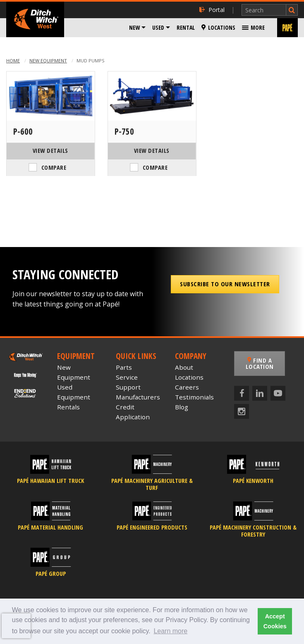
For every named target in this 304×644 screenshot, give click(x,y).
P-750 (124, 131)
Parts (124, 367)
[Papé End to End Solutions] (26, 393)
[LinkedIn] (260, 393)
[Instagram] (242, 411)
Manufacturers (138, 397)
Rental (186, 27)
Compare (54, 168)
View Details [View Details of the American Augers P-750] (152, 151)
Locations (218, 27)
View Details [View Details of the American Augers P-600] (50, 151)
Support (128, 387)
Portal (212, 10)
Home (13, 61)
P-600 (23, 131)
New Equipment (48, 61)
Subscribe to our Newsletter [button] (225, 284)
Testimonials (194, 397)
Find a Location (260, 363)
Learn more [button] (170, 631)
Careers (187, 387)
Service (127, 377)
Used (158, 27)
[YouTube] (278, 393)
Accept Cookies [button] (275, 621)
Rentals (68, 407)
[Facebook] (242, 393)
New (134, 27)
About (184, 367)
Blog (182, 407)
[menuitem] (137, 28)
